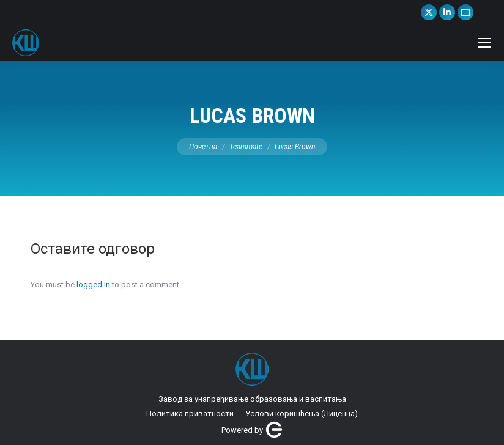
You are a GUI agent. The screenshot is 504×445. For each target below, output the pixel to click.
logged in (93, 285)
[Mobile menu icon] (484, 43)
